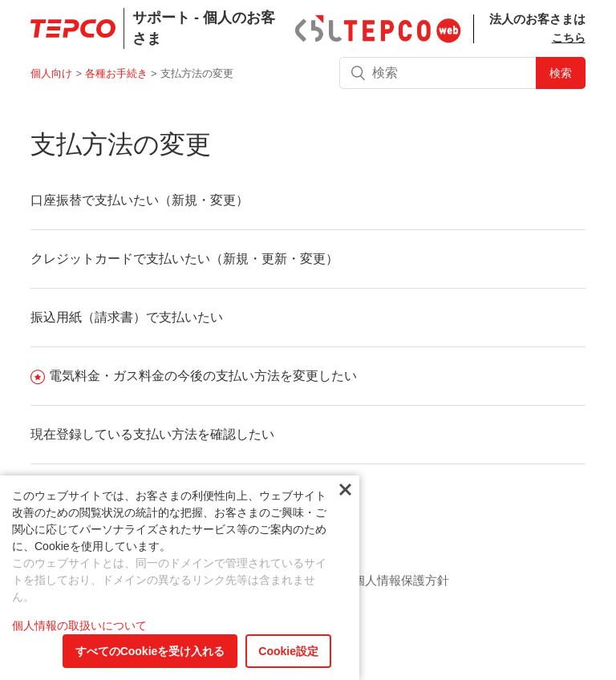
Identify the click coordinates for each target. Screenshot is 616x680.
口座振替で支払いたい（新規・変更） (140, 200)
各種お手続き (116, 73)
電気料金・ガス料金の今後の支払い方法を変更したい (203, 376)
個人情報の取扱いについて (79, 625)
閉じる (345, 490)
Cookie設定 (288, 651)
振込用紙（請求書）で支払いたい (127, 317)
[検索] (462, 73)
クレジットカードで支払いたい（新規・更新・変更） (184, 259)
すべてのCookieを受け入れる (150, 651)
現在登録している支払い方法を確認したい (152, 434)
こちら (569, 38)
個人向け (51, 73)
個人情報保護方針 (401, 580)
